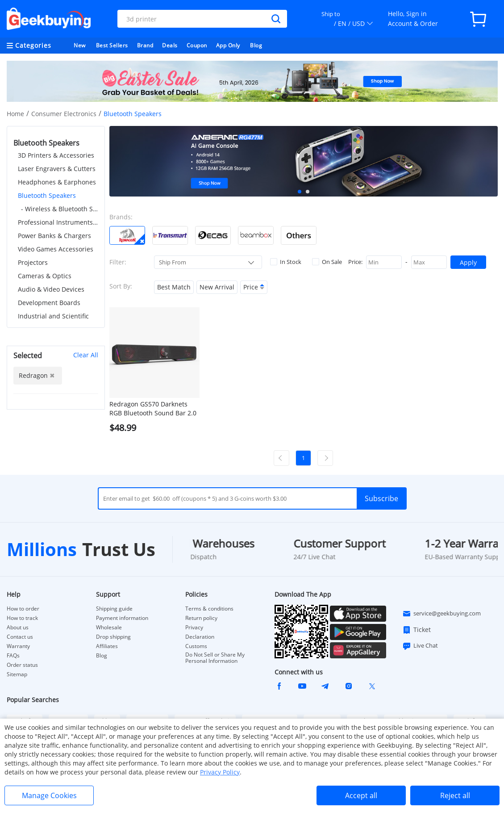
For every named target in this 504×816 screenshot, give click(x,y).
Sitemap (17, 674)
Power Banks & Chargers (54, 236)
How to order (23, 609)
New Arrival (217, 287)
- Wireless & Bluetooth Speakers (60, 209)
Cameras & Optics (45, 276)
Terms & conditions (209, 609)
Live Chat (420, 646)
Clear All (86, 355)
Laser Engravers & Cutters (57, 169)
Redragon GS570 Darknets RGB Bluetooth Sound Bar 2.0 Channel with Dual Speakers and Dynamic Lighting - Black (153, 409)
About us (18, 628)
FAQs (13, 656)
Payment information (122, 618)
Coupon (197, 45)
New (80, 45)
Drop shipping (113, 637)
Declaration (200, 637)
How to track (22, 618)
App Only (228, 45)
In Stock (286, 262)
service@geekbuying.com (442, 614)
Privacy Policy (220, 772)
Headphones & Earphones (57, 182)
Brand (145, 45)
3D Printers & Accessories (56, 155)
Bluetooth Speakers (47, 195)
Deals (170, 45)
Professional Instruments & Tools (58, 222)
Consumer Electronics (64, 114)
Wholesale (109, 628)
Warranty (18, 646)
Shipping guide (114, 609)
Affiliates (107, 646)
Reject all (455, 795)
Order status (22, 665)
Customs (196, 646)
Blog (256, 45)
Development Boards (49, 303)
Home (15, 114)
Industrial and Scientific (53, 316)
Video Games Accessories (56, 249)
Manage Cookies (49, 795)
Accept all (361, 795)
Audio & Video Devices (51, 289)
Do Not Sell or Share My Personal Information (215, 658)
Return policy (201, 618)
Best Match (174, 287)
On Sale (327, 262)
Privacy (194, 628)
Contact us (20, 637)
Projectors (33, 262)
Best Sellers (112, 45)
